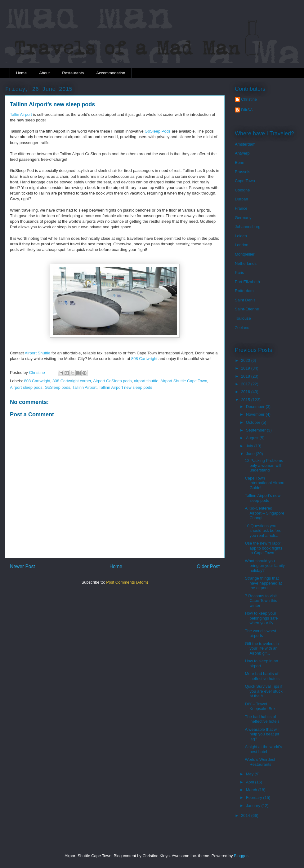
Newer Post (22, 566)
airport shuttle (146, 381)
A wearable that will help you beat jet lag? (262, 734)
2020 (246, 360)
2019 (246, 368)
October (254, 422)
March (252, 790)
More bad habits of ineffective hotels (262, 676)
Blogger (241, 856)
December (256, 407)
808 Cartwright (144, 359)
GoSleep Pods (158, 131)
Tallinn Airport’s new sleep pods (263, 498)
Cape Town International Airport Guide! (265, 483)
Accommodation (111, 73)
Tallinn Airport (84, 387)
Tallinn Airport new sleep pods (125, 387)
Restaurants (73, 73)
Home (22, 73)
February (255, 798)
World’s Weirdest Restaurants (260, 762)
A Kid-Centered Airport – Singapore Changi (264, 513)
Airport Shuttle (38, 353)
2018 (246, 376)
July (250, 446)
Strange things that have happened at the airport (263, 583)
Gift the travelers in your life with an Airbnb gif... (262, 648)
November (256, 414)
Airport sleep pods (26, 387)
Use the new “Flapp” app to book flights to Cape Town (264, 548)
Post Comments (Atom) (127, 582)
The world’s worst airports (260, 633)
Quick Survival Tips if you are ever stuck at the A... (264, 691)
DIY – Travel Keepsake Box (260, 706)
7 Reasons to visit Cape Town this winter (261, 601)
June (251, 454)
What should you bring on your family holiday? (265, 566)
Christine (249, 99)
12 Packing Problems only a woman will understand (264, 465)
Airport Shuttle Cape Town (184, 381)
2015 (246, 400)
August (253, 438)
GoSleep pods (57, 387)
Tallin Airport (21, 114)
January (254, 806)
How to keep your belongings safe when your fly (261, 618)
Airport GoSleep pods (112, 381)
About (44, 73)
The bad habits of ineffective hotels (262, 719)
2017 (246, 384)
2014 (246, 815)
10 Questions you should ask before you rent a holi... (263, 531)
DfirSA (247, 110)
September (256, 430)
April (251, 782)
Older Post (208, 566)
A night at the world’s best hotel (263, 749)
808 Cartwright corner (72, 381)
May (250, 774)
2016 (246, 392)
